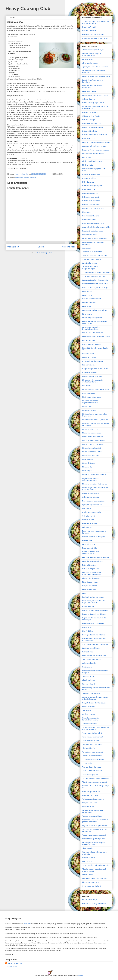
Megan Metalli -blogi (89, 900)
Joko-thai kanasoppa (90, 263)
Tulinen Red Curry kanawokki (93, 771)
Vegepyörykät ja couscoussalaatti (94, 835)
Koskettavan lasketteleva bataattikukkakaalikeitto (91, 328)
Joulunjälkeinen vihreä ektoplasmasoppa (90, 268)
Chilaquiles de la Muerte (91, 116)
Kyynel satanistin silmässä (92, 344)
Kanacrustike (87, 291)
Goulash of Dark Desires (91, 174)
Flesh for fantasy (88, 165)
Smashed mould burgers (91, 693)
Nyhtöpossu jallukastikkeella (92, 505)
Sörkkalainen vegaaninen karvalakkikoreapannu (91, 719)
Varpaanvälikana (88, 807)
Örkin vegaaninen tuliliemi (91, 886)
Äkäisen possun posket (91, 882)
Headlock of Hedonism (90, 193)
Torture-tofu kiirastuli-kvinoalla (93, 760)
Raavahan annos (88, 606)
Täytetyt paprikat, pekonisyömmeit (94, 782)
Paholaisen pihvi (88, 520)
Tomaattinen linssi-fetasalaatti (93, 752)
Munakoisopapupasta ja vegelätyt (94, 474)
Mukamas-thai (87, 467)
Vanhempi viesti (69, 247)
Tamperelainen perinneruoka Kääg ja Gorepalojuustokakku (95, 22)
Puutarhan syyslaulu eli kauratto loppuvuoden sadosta (94, 602)
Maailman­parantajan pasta (92, 397)
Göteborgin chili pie (89, 178)
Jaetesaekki (87, 248)
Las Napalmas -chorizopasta (92, 361)
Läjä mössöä (87, 386)
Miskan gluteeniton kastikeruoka (94, 440)
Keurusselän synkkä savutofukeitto (95, 310)
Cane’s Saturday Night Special (93, 103)
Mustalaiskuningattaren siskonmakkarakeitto (91, 479)
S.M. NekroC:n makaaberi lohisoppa (95, 644)
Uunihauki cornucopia (90, 795)
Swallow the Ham (88, 714)
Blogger (81, 975)
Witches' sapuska (89, 858)
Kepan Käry (86, 306)
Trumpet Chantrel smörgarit (92, 767)
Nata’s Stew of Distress (91, 493)
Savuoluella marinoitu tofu (92, 659)
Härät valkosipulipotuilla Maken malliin (96, 227)
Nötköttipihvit (87, 508)
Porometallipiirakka (89, 589)
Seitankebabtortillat (89, 663)
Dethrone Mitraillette (89, 131)
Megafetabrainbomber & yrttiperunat (95, 420)
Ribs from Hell (87, 627)
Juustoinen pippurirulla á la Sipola (94, 276)
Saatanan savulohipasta (91, 648)
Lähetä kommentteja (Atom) (43, 253)
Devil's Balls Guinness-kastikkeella (95, 135)
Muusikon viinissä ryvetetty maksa (94, 484)
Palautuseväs (87, 527)
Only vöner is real (89, 516)
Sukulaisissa (87, 710)
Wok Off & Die (87, 861)
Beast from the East (89, 91)
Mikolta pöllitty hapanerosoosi (93, 437)
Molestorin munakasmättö (91, 448)
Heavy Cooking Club (28, 9)
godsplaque (19, 177)
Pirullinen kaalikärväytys (91, 578)
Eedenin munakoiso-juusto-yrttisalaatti (96, 142)
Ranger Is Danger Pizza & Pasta (94, 614)
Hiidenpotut (86, 212)
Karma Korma (87, 295)
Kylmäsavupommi (89, 340)
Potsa (84, 593)
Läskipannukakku (88, 393)
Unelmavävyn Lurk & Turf (91, 792)
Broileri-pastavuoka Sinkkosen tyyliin (95, 95)
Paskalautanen (88, 540)
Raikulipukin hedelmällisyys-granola (95, 610)
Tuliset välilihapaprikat (90, 775)
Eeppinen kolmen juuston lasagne (94, 146)
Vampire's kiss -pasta (90, 803)
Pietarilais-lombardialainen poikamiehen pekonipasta (92, 574)
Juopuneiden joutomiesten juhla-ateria (96, 273)
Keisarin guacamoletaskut (91, 299)
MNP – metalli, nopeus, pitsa (93, 444)
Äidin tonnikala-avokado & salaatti (94, 878)
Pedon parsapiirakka (90, 548)
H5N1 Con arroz (88, 182)
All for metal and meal (90, 63)
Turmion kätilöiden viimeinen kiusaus (95, 778)
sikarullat (33, 177)
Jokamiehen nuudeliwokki (91, 259)
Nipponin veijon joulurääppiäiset (94, 501)
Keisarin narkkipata (89, 31)
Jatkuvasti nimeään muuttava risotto (95, 256)
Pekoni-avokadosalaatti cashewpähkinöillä (91, 553)
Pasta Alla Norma (88, 544)
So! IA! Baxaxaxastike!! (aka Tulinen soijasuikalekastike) (95, 698)
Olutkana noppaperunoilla (91, 512)
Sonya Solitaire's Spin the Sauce (94, 703)
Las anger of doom (89, 357)
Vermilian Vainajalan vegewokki (94, 839)
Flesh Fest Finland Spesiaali (92, 161)
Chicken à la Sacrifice (90, 112)
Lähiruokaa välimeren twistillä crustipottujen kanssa (93, 381)
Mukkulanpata (87, 471)
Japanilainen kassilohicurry (92, 252)
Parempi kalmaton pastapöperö (94, 537)
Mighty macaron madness (91, 433)
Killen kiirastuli (87, 314)
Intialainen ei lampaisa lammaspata (95, 239)
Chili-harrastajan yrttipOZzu (92, 124)
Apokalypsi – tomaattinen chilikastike (95, 67)
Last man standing (89, 365)
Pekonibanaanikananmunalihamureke (96, 557)
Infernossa (27, 924)
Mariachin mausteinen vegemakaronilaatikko (90, 402)
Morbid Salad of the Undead (92, 452)
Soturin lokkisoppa (89, 707)
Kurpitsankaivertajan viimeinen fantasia (96, 337)
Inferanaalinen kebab (90, 235)
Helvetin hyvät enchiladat (91, 201)
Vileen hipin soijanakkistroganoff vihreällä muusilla (94, 844)
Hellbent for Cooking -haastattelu (94, 904)
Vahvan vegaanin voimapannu (93, 799)
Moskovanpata (88, 459)
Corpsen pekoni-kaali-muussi (93, 127)
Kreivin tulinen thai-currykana (93, 333)
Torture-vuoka (87, 763)
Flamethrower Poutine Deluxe (93, 154)
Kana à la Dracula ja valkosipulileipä (95, 288)
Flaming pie (86, 157)
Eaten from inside (89, 139)
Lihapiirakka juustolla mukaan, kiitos (95, 38)
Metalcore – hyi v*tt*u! (90, 429)
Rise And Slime (88, 631)
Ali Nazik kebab (88, 59)
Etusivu (41, 247)
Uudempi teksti (13, 247)
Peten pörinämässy (89, 565)
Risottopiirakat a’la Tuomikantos (94, 635)
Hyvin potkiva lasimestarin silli (93, 223)
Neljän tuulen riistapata (90, 497)
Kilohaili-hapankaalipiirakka (92, 318)
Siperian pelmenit (88, 684)
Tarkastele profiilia (11, 967)
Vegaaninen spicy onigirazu (92, 816)
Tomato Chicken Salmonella (92, 756)
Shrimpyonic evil (88, 676)
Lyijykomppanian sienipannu (92, 376)
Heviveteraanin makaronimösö (93, 35)
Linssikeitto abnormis (90, 372)
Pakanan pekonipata (90, 523)
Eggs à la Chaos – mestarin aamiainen (96, 150)
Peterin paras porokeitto (91, 569)
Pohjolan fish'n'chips (90, 586)
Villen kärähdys (88, 848)
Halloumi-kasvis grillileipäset (92, 186)
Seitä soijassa (87, 667)
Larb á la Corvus (88, 354)
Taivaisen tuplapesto (90, 724)
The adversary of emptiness (92, 744)
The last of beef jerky (90, 748)
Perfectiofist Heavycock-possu (93, 561)
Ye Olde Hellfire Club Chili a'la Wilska (96, 865)
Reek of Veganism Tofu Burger (93, 624)
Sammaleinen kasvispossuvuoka (94, 656)
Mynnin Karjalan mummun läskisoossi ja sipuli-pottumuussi (96, 489)
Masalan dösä (87, 406)
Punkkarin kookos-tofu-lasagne (93, 597)
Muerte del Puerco (89, 463)
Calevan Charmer (89, 99)
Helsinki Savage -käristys (91, 197)
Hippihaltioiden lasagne (91, 216)
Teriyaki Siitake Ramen (90, 741)
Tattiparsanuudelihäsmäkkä (92, 733)
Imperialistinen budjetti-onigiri (93, 231)
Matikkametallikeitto (89, 410)
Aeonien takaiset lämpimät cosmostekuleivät (92, 55)
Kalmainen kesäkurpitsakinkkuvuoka (95, 284)
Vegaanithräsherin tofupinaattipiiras (95, 826)
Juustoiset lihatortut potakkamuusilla (95, 280)
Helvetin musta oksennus (91, 205)
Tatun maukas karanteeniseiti (93, 737)
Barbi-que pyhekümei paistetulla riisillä (96, 76)
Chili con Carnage (89, 120)
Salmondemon (87, 652)
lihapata (26, 177)
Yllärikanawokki (88, 875)
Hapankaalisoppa (88, 189)
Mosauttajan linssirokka (91, 456)
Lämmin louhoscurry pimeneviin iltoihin (96, 389)
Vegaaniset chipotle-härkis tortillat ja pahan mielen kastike (95, 821)
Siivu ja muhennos (89, 680)
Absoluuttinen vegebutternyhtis (93, 50)
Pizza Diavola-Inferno (90, 582)
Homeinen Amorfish (89, 27)
